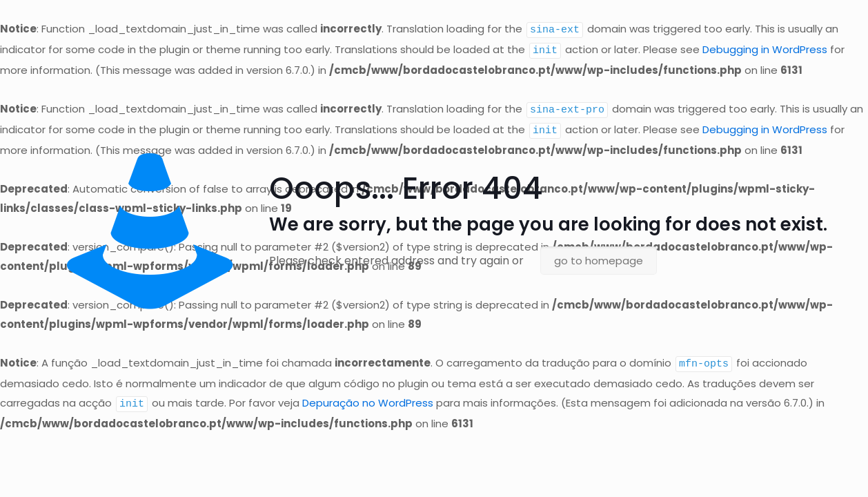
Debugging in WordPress (765, 49)
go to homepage (599, 261)
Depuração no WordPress (368, 400)
